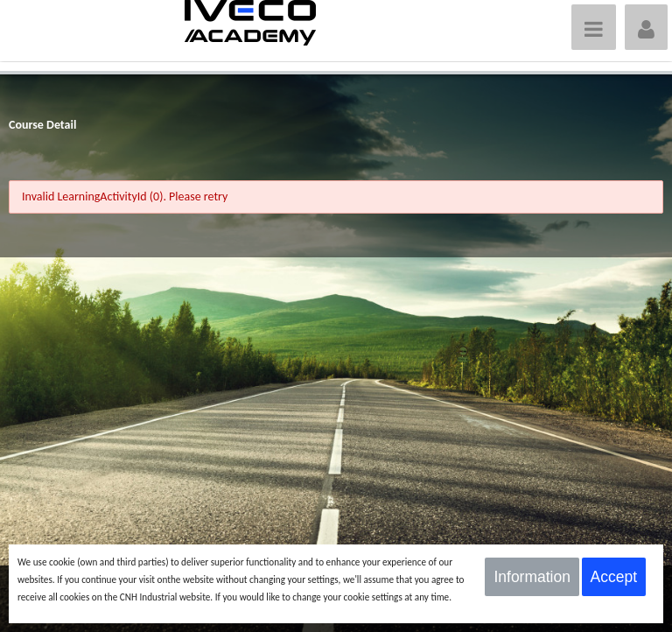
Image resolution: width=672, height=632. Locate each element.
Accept (614, 577)
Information (532, 577)
